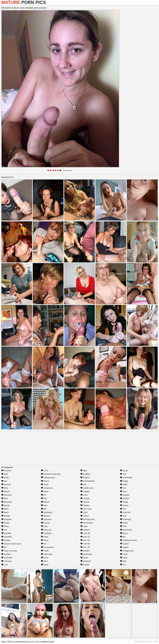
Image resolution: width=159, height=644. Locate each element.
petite (84, 558)
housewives (47, 547)
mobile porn (87, 488)
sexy (123, 491)
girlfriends (47, 512)
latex (44, 561)
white (124, 558)
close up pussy (9, 551)
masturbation (88, 481)
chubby (6, 540)
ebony (45, 481)
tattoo (124, 523)
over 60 (85, 544)
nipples (85, 505)
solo (123, 516)
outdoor (85, 530)
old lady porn (87, 519)
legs (84, 471)
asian (5, 478)
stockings (126, 519)
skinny (124, 505)
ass (4, 481)
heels (45, 537)
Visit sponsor (68, 170)
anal (5, 474)
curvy (45, 471)
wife (123, 561)
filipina (45, 502)
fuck (44, 505)
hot (44, 544)
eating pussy (48, 478)
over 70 (85, 547)
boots (5, 526)
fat (43, 495)
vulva (124, 554)
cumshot (6, 561)
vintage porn (127, 551)
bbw (4, 488)
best (5, 498)
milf (83, 484)
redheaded (126, 478)
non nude (86, 509)
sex (123, 488)
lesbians (85, 474)
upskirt (124, 544)
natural (85, 502)
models (85, 491)
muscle (85, 498)
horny (45, 540)
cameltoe (7, 537)
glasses (46, 516)
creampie (7, 558)
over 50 (85, 540)
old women (87, 523)
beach (5, 491)
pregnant (86, 561)
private (85, 565)
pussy (124, 471)
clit (4, 547)
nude (84, 512)
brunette (6, 533)
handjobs (46, 533)
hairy (44, 526)
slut (123, 509)
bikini (5, 509)
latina (45, 565)
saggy (124, 481)
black (5, 512)
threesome (126, 530)
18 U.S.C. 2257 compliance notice (41, 642)
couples (6, 554)
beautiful (6, 495)
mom (84, 495)
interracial (47, 554)
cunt (5, 565)
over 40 (85, 537)
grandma (46, 519)
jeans (45, 558)
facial (45, 491)
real (123, 474)
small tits (125, 512)
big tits (6, 505)
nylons (85, 516)
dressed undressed (51, 474)
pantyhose (86, 554)
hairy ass (46, 530)
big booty (7, 502)
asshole (6, 484)
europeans (47, 488)
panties (85, 551)
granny (45, 523)
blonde (6, 516)
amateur (6, 471)
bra (4, 530)
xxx (123, 565)
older (84, 526)
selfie (124, 484)
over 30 (85, 533)
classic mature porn (11, 544)
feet (44, 498)
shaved (125, 495)
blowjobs (7, 519)
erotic (45, 484)
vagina (124, 547)
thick (123, 526)
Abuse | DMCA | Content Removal (14, 642)
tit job (124, 533)
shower (125, 498)
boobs (5, 523)
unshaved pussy (129, 540)
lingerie (85, 478)
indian (45, 551)
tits (123, 537)
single (124, 502)
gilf (44, 509)
